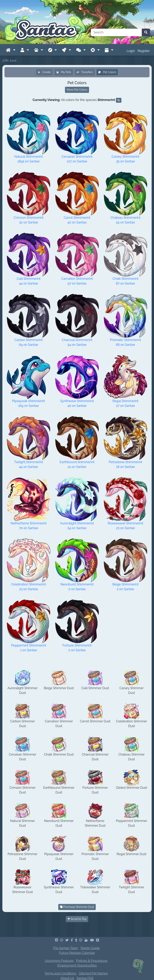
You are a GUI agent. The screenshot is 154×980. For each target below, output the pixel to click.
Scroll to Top (77, 919)
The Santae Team (65, 948)
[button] (11, 50)
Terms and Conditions (60, 973)
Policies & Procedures (92, 961)
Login (131, 51)
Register (144, 51)
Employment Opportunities (77, 965)
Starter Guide (90, 948)
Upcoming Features (59, 961)
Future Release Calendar (77, 953)
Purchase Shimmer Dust (77, 907)
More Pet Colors (77, 90)
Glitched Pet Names (93, 973)
